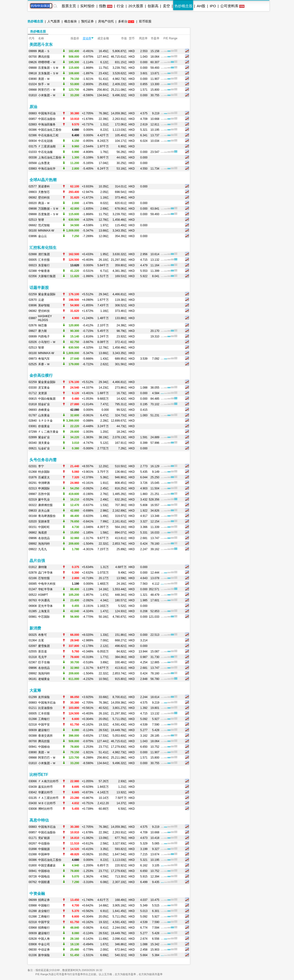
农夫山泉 (44, 511)
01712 (33, 393)
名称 (41, 38)
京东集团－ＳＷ (48, 73)
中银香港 (44, 271)
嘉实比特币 (45, 787)
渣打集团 (44, 254)
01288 (33, 911)
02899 (33, 437)
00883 (33, 113)
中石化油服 (45, 152)
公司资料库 (229, 6)
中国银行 (44, 905)
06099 (33, 900)
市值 (124, 38)
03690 (33, 79)
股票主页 (69, 6)
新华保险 (44, 955)
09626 (33, 62)
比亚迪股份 (45, 708)
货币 (132, 38)
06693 (33, 410)
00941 (33, 747)
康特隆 (43, 567)
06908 (33, 606)
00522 (33, 595)
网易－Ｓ (44, 51)
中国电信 (44, 877)
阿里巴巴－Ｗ (47, 90)
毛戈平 (43, 657)
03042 (33, 792)
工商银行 (44, 719)
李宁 (41, 466)
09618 (33, 73)
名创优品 (44, 538)
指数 (103, 6)
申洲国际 (44, 488)
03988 (33, 905)
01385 (33, 611)
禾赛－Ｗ (44, 364)
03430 (33, 803)
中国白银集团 (47, 399)
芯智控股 (44, 578)
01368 (33, 472)
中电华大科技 (47, 584)
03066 (33, 781)
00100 (33, 231)
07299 (33, 432)
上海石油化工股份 (50, 158)
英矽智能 (44, 305)
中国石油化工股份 (50, 130)
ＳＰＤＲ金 (45, 421)
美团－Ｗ (44, 79)
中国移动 (44, 747)
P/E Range (170, 38)
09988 (33, 90)
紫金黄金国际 (47, 294)
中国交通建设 (47, 865)
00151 (33, 527)
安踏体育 (44, 521)
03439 (33, 787)
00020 (33, 203)
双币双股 (145, 21)
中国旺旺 (44, 527)
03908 (33, 944)
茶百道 (43, 651)
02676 (33, 325)
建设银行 (44, 730)
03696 (33, 305)
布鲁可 (43, 635)
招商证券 (44, 900)
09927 (33, 331)
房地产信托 (106, 21)
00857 (33, 119)
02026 (33, 342)
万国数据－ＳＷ (48, 209)
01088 (33, 854)
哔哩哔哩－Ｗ (47, 62)
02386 (33, 135)
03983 (33, 169)
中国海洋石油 (47, 113)
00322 (33, 505)
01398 (33, 719)
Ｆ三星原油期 (47, 146)
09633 (33, 511)
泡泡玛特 (44, 544)
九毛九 (43, 549)
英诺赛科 (44, 186)
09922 (33, 549)
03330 (33, 388)
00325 (33, 635)
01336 (33, 955)
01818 (33, 404)
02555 (33, 651)
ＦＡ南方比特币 (48, 781)
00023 (33, 265)
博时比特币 (45, 809)
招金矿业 (44, 404)
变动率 (88, 38)
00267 (33, 843)
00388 (33, 736)
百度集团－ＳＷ (48, 68)
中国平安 (44, 725)
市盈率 (155, 38)
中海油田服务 (47, 124)
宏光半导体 (45, 606)
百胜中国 (44, 494)
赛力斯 (43, 331)
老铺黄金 (44, 679)
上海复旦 (44, 611)
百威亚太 (44, 477)
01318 (33, 657)
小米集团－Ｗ (47, 95)
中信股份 (44, 843)
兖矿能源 (44, 838)
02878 (33, 573)
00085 (33, 584)
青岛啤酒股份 (47, 516)
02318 (33, 725)
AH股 (201, 6)
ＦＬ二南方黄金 (48, 432)
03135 (33, 798)
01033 (33, 152)
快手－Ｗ (44, 84)
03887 (33, 318)
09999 (33, 51)
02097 (33, 646)
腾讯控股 (44, 57)
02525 (33, 364)
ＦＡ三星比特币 (48, 798)
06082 (33, 198)
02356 (33, 276)
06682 (33, 225)
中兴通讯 (44, 600)
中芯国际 (44, 617)
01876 (33, 477)
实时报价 (87, 6)
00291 (33, 483)
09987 (33, 494)
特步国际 (44, 472)
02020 (33, 521)
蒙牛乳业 (44, 500)
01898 (33, 849)
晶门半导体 (45, 573)
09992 (33, 544)
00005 (33, 260)
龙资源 (43, 393)
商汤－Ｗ (44, 203)
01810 (33, 95)
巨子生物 (44, 662)
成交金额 (103, 38)
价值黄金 (44, 426)
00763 (33, 600)
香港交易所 (45, 736)
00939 (33, 730)
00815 (33, 399)
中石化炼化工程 (48, 135)
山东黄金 (44, 415)
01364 (33, 640)
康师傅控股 (45, 505)
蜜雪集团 (44, 646)
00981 (33, 617)
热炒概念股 (183, 6)
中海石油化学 (47, 169)
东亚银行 (44, 265)
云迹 (41, 300)
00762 (33, 882)
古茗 (41, 640)
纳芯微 (43, 325)
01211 (33, 708)
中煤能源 (44, 849)
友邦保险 (44, 697)
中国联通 (44, 882)
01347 (33, 589)
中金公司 (44, 944)
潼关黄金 (44, 443)
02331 (33, 466)
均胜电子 (44, 336)
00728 (33, 877)
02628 (33, 939)
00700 (33, 57)
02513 (33, 220)
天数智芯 (44, 192)
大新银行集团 (47, 276)
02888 (33, 254)
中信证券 (44, 950)
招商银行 (44, 928)
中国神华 (44, 854)
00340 (33, 443)
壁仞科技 (44, 198)
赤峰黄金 (44, 410)
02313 (33, 488)
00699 (33, 336)
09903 (33, 192)
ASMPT (43, 595)
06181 (33, 679)
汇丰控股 (44, 260)
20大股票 (136, 6)
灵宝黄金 (44, 388)
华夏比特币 (45, 792)
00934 (33, 141)
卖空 (166, 6)
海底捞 (43, 533)
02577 (33, 186)
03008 (33, 809)
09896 (33, 538)
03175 (33, 146)
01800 (33, 865)
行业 (120, 6)
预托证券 (87, 21)
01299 (33, 697)
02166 (33, 578)
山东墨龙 (44, 163)
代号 (32, 38)
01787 (33, 415)
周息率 (143, 38)
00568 (33, 163)
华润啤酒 (44, 483)
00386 (33, 130)
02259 (33, 294)
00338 (33, 158)
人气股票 (54, 21)
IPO (213, 6)
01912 (33, 567)
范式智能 (44, 225)
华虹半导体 (45, 589)
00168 (33, 516)
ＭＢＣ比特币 (47, 803)
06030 (33, 950)
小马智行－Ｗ (47, 342)
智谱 (41, 220)
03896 (33, 236)
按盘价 (75, 38)
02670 (33, 300)
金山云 (43, 236)
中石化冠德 (45, 141)
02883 (33, 124)
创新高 (153, 6)
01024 (33, 84)
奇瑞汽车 (44, 359)
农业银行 (44, 911)
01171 (33, 838)
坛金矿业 (44, 448)
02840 (33, 421)
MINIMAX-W (46, 231)
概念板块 (71, 21)
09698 (33, 209)
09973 (33, 359)
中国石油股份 (47, 119)
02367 (33, 662)
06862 (33, 533)
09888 (33, 68)
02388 (33, 271)
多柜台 (123, 21)
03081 (33, 426)
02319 (33, 500)
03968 (33, 928)
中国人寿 (44, 939)
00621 (33, 448)
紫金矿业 (44, 437)
